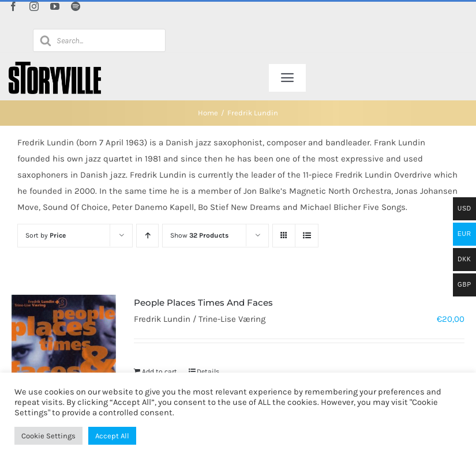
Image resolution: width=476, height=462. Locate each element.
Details (208, 371)
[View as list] (307, 236)
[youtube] (55, 6)
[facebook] (13, 6)
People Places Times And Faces (203, 303)
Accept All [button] (112, 436)
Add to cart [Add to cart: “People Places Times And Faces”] (160, 371)
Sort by (46, 235)
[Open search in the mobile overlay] (99, 40)
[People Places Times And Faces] (64, 346)
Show (199, 235)
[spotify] (76, 6)
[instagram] (34, 6)
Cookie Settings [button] (48, 436)
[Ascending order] (147, 236)
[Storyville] (55, 66)
